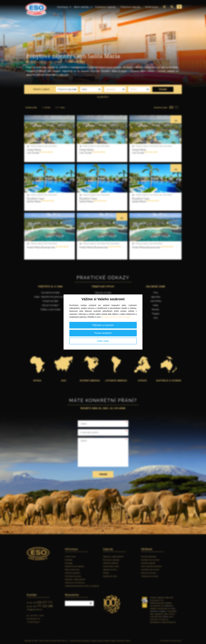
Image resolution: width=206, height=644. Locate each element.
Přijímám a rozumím (103, 325)
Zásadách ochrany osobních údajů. (116, 317)
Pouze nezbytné (103, 333)
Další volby (103, 341)
